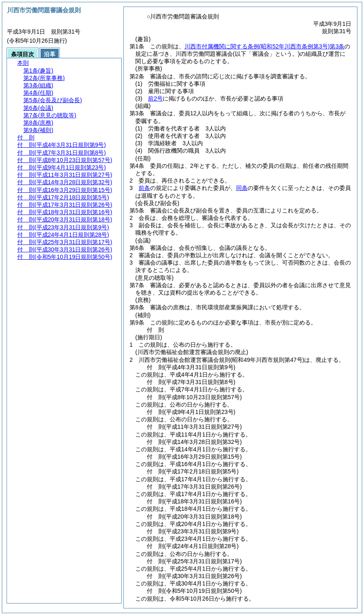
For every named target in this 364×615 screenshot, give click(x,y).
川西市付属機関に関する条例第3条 (264, 46)
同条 (242, 188)
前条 (144, 188)
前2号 (155, 98)
